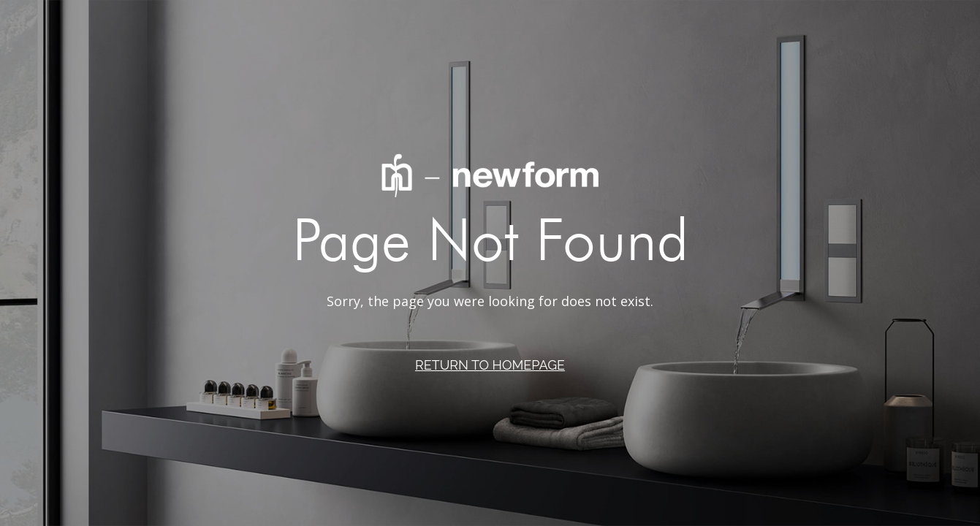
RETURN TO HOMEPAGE (490, 365)
